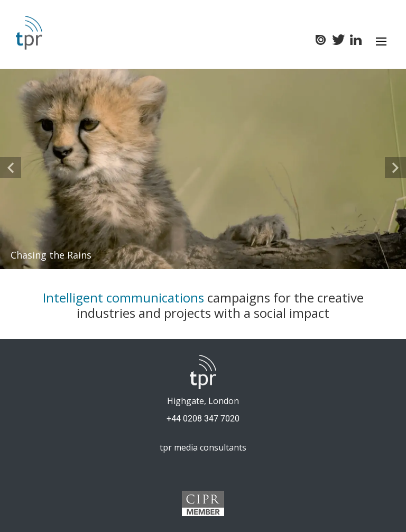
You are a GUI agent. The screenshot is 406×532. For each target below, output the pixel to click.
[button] (11, 168)
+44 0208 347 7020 (203, 419)
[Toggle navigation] (381, 41)
